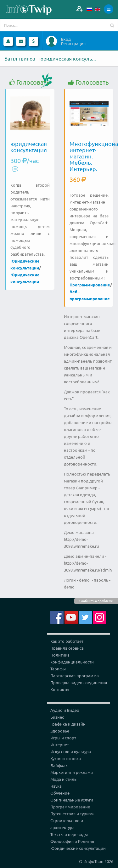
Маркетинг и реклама (72, 772)
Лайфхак (59, 765)
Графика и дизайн (68, 724)
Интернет (60, 745)
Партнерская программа (75, 676)
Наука (56, 786)
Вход (66, 39)
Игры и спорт (63, 738)
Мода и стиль (63, 779)
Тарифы (58, 669)
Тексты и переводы (69, 834)
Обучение (60, 793)
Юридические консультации (78, 848)
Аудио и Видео (65, 710)
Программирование (90, 285)
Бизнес (57, 717)
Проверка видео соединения (79, 682)
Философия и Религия (72, 841)
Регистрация (73, 44)
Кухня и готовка (66, 758)
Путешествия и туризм (72, 814)
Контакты (60, 689)
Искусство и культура (71, 751)
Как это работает (67, 641)
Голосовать (30, 82)
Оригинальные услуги (72, 800)
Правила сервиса (67, 648)
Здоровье (60, 731)
